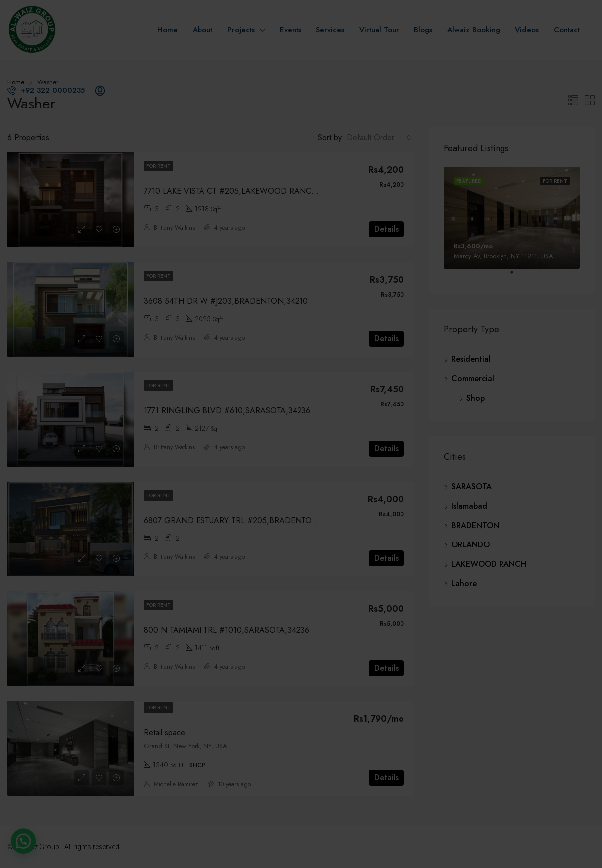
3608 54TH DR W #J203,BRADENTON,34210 (226, 301)
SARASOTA (471, 487)
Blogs (423, 30)
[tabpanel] (512, 218)
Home (167, 30)
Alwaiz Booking (474, 30)
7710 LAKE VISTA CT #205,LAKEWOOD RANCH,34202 (243, 191)
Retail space (164, 732)
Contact (567, 30)
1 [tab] (517, 276)
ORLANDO (470, 545)
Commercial (473, 379)
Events (290, 30)
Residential (471, 359)
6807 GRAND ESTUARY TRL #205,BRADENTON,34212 (243, 520)
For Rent (158, 166)
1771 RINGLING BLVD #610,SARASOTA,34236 (227, 410)
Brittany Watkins (174, 228)
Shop (475, 398)
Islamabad (469, 506)
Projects (241, 30)
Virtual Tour (379, 30)
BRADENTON (475, 525)
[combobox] (379, 138)
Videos (527, 30)
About (202, 30)
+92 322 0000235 (46, 90)
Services (330, 30)
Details (386, 229)
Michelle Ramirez (176, 784)
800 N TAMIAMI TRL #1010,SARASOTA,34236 (227, 630)
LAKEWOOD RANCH (489, 564)
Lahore (464, 584)
